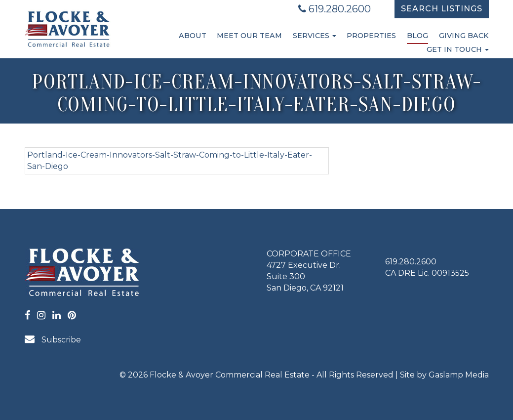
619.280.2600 (335, 9)
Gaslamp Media (459, 375)
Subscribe (53, 339)
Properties (371, 36)
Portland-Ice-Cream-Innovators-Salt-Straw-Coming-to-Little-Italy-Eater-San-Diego (170, 161)
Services (315, 36)
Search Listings (442, 9)
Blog (417, 36)
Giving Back (464, 36)
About (193, 36)
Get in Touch (458, 49)
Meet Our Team (249, 36)
